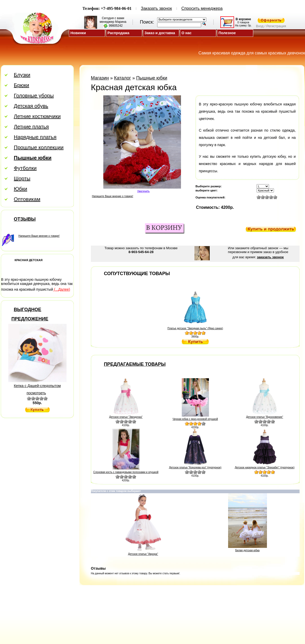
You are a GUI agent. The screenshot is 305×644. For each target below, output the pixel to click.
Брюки (21, 85)
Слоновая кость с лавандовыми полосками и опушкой (126, 472)
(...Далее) (62, 289)
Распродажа (118, 33)
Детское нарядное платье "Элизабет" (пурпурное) (265, 467)
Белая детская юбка (248, 550)
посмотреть (36, 393)
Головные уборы (34, 96)
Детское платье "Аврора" (143, 554)
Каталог (122, 78)
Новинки (78, 33)
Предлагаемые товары (135, 364)
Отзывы (25, 219)
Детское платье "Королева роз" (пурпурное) (195, 467)
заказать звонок (270, 257)
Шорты (22, 178)
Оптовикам (27, 199)
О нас (187, 33)
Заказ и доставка (160, 33)
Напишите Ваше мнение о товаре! (39, 236)
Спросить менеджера (202, 8)
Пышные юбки (152, 78)
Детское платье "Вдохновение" (264, 417)
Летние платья (31, 127)
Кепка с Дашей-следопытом (37, 386)
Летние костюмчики (37, 116)
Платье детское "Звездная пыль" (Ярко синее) (195, 328)
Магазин (100, 78)
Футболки (25, 168)
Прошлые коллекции (39, 147)
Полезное (227, 33)
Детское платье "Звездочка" (126, 417)
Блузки (22, 75)
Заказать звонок (156, 8)
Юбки (20, 189)
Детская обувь (31, 106)
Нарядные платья (35, 137)
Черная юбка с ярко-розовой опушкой (195, 419)
